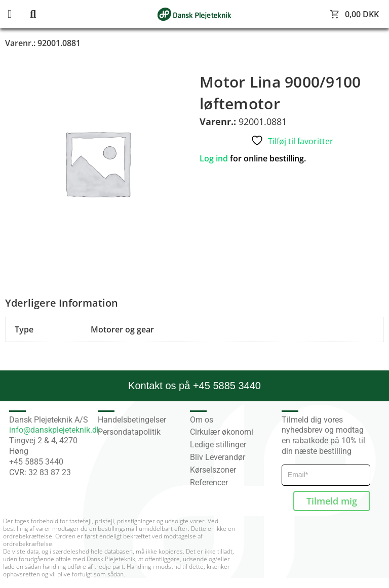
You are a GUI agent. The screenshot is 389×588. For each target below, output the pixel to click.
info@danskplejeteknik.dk (55, 430)
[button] (18, 14)
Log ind (214, 158)
